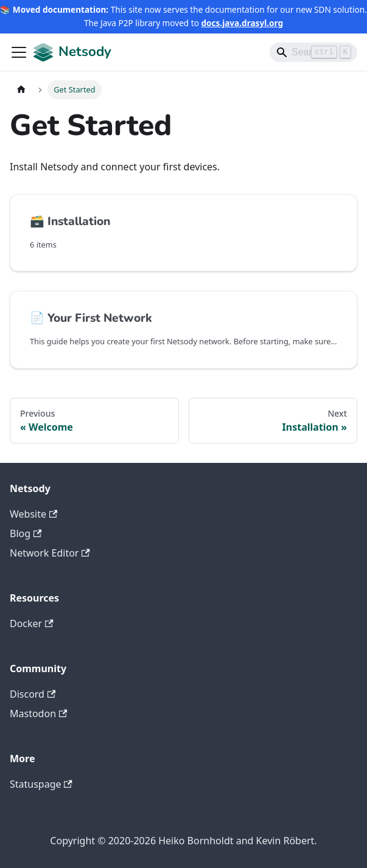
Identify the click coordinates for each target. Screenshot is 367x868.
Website (33, 514)
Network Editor (50, 553)
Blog (26, 533)
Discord (33, 694)
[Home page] (21, 90)
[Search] (313, 52)
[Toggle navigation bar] (19, 52)
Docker (32, 623)
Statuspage (41, 784)
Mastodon (38, 713)
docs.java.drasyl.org (242, 23)
